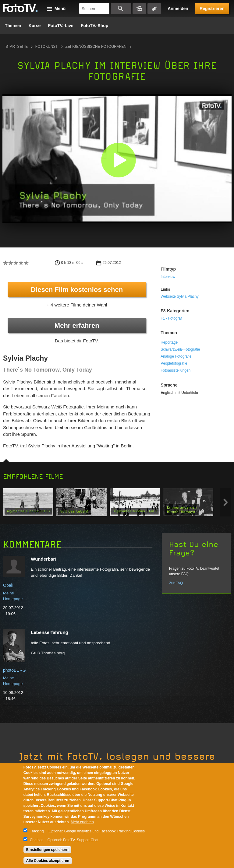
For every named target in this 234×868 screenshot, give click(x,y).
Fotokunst (47, 47)
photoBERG (14, 670)
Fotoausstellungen (175, 370)
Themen (13, 26)
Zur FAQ (176, 583)
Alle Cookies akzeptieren (48, 861)
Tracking (37, 831)
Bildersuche (139, 9)
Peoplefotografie (174, 363)
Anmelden (178, 9)
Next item (226, 502)
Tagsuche (154, 9)
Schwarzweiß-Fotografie (180, 349)
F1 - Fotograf (171, 318)
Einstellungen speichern (47, 850)
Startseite (17, 47)
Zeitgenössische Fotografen (96, 47)
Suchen (121, 9)
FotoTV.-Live (61, 26)
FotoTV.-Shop (94, 26)
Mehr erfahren (77, 325)
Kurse (35, 26)
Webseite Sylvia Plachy (180, 296)
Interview (168, 277)
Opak (8, 585)
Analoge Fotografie (176, 356)
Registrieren (212, 9)
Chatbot (36, 840)
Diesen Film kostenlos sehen (77, 290)
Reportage (169, 342)
